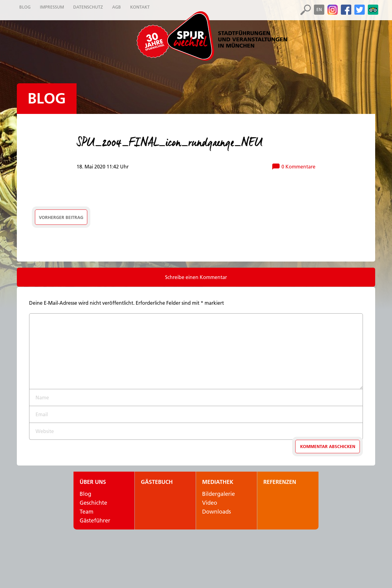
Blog (47, 98)
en (319, 9)
